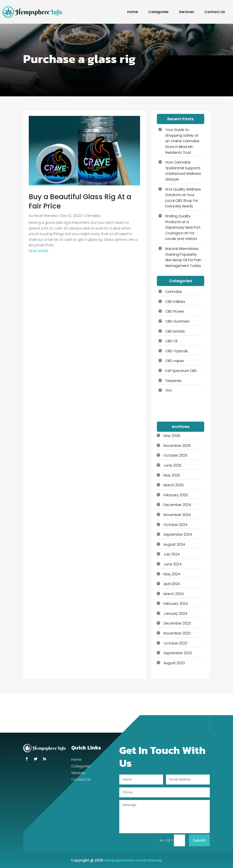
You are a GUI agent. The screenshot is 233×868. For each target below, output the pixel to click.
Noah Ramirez (46, 216)
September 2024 (178, 534)
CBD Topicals (177, 351)
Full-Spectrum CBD (181, 371)
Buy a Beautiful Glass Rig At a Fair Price (80, 201)
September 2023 (178, 653)
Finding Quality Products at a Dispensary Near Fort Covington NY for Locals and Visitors (183, 227)
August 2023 (174, 663)
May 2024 (172, 574)
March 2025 (174, 485)
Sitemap (154, 860)
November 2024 (177, 515)
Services (187, 12)
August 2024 (174, 544)
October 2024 (175, 525)
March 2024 (174, 594)
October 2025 (175, 455)
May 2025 (172, 475)
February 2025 (176, 495)
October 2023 (175, 643)
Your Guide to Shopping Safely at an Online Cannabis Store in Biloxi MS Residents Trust (182, 141)
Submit (199, 840)
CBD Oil (171, 341)
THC (169, 390)
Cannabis (92, 216)
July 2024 (172, 554)
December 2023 (177, 623)
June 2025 (172, 465)
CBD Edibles (175, 302)
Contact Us (215, 12)
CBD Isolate (175, 331)
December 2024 (177, 505)
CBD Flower (175, 311)
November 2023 (177, 633)
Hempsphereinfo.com (124, 860)
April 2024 (172, 584)
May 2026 (172, 436)
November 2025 (177, 446)
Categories (158, 12)
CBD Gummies (177, 321)
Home (133, 12)
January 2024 (175, 614)
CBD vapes (175, 361)
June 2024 (172, 564)
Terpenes (173, 381)
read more (39, 251)
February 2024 (176, 604)
